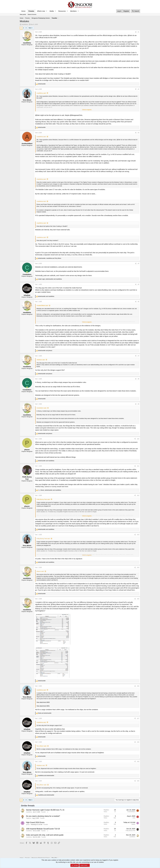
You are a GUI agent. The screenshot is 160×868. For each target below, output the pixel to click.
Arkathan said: (41, 360)
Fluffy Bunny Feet (130, 831)
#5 (138, 284)
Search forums (32, 14)
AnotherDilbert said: (42, 306)
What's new (41, 11)
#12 (138, 495)
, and (50, 258)
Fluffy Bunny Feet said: (43, 499)
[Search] (136, 11)
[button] (47, 11)
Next (30, 28)
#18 (138, 742)
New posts (23, 14)
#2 (138, 89)
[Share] (136, 32)
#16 (138, 686)
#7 (138, 356)
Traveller (43, 812)
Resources (62, 11)
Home (23, 11)
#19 (138, 761)
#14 (138, 567)
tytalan (28, 825)
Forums (31, 11)
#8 (138, 379)
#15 (138, 599)
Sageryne (29, 818)
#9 (138, 404)
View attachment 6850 (43, 702)
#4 (138, 264)
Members (73, 11)
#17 (138, 718)
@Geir (130, 35)
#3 (138, 133)
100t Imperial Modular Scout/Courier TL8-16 (43, 829)
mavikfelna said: (41, 93)
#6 (138, 302)
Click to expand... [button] (87, 110)
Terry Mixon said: (42, 746)
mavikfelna (25, 24)
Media (52, 11)
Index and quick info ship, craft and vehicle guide (45, 835)
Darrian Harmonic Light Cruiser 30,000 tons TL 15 (45, 810)
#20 (138, 781)
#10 (138, 439)
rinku (134, 818)
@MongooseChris (76, 115)
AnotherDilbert (131, 812)
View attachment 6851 (43, 706)
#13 (138, 535)
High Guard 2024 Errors (35, 822)
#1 (138, 32)
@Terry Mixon (56, 604)
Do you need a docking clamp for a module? (43, 816)
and (46, 296)
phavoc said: (40, 571)
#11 (138, 466)
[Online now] (27, 41)
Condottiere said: (42, 408)
